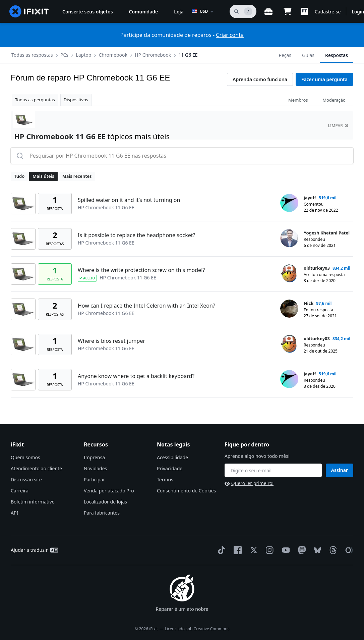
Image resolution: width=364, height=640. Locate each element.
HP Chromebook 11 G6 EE (106, 207)
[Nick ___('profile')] (289, 309)
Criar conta (230, 35)
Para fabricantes (102, 513)
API (14, 513)
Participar (94, 479)
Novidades (95, 468)
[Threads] (332, 550)
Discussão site (26, 479)
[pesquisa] (243, 11)
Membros (298, 100)
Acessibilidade (172, 457)
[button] (304, 11)
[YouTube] (285, 550)
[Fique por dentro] (273, 470)
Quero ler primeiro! (249, 483)
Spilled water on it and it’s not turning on (129, 200)
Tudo (19, 176)
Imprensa (94, 457)
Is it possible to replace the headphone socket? (137, 235)
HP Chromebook (153, 55)
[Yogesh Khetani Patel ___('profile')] (289, 238)
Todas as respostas (32, 55)
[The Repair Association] (348, 550)
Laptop (83, 55)
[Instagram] (268, 550)
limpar (338, 126)
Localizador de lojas (105, 502)
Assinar (340, 470)
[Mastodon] (301, 550)
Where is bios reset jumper (111, 341)
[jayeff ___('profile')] (289, 203)
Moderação (334, 100)
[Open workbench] (268, 11)
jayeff (310, 198)
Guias (308, 55)
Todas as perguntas (35, 100)
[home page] (29, 11)
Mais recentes (77, 176)
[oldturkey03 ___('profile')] (289, 273)
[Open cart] (287, 11)
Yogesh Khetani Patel (327, 233)
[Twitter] (252, 550)
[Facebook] (236, 550)
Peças (285, 55)
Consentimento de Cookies (186, 491)
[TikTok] (220, 550)
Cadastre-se (328, 12)
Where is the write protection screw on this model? (141, 270)
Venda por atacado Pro (109, 491)
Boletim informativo (33, 502)
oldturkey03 (317, 268)
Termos (165, 479)
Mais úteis (43, 176)
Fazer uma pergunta (324, 79)
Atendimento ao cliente (36, 468)
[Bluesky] (316, 550)
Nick (309, 303)
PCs (64, 55)
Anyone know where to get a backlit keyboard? (136, 376)
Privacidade (170, 468)
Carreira (20, 491)
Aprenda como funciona (260, 79)
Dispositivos (76, 100)
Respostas (337, 55)
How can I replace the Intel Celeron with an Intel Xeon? (146, 306)
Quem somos (25, 457)
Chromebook (113, 55)
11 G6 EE (188, 55)
